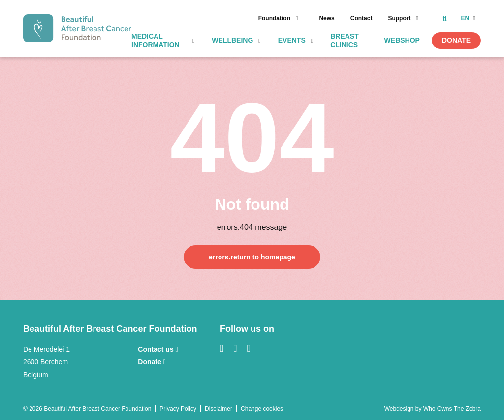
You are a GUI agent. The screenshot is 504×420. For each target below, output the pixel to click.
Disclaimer (219, 409)
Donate (456, 40)
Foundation (274, 18)
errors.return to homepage (252, 257)
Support (399, 18)
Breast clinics (345, 41)
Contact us (158, 349)
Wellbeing (232, 40)
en (466, 18)
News (327, 18)
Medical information (156, 41)
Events (292, 40)
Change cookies (262, 409)
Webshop (402, 40)
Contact (362, 18)
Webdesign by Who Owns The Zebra (433, 409)
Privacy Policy (178, 409)
